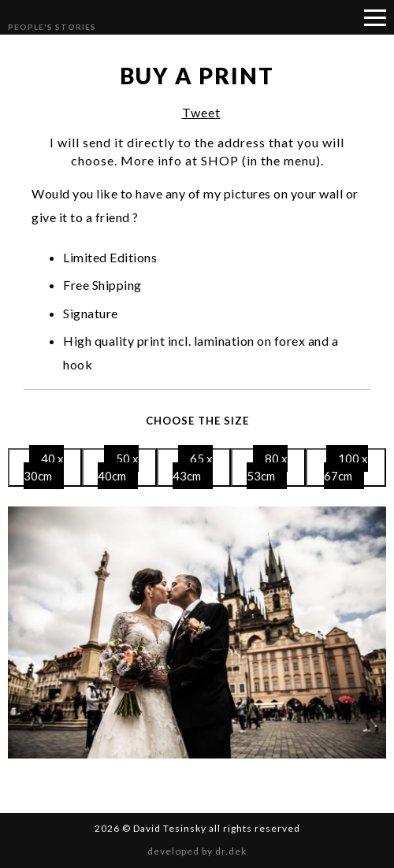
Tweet (201, 112)
